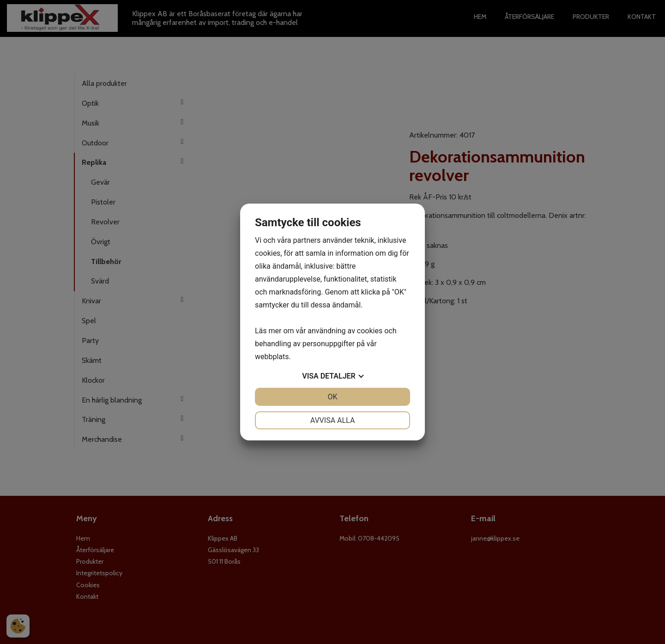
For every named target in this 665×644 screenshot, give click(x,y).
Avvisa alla (333, 420)
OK (332, 397)
